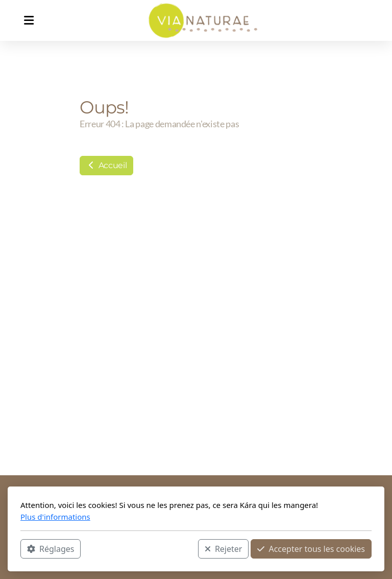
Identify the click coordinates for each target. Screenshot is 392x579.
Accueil (106, 165)
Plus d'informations (55, 517)
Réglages (51, 549)
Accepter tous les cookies (311, 549)
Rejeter (224, 549)
